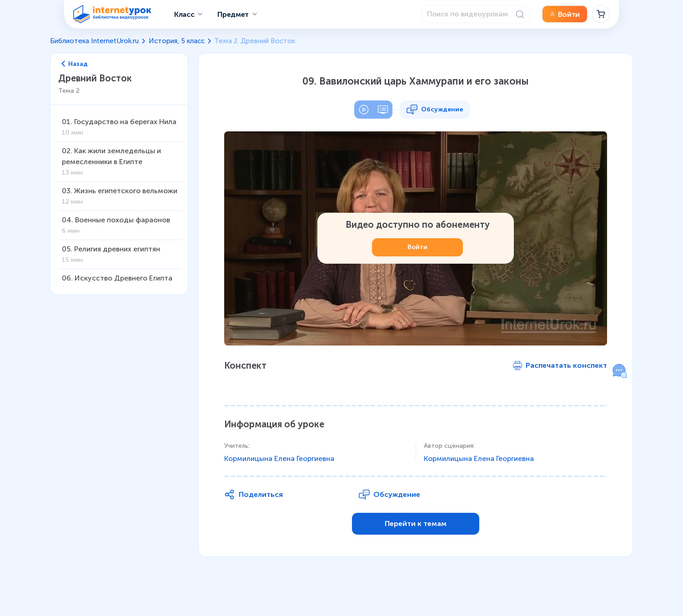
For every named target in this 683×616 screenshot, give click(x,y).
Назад (75, 64)
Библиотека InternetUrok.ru (94, 41)
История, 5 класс (177, 41)
